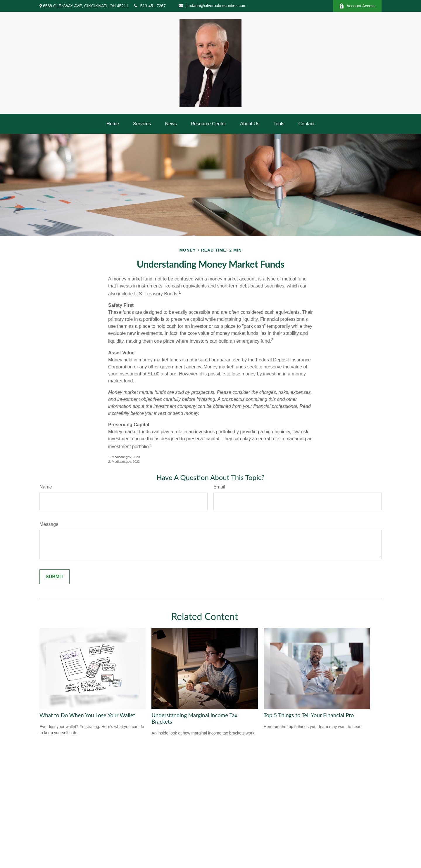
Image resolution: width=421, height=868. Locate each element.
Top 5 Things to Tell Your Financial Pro (309, 715)
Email (219, 487)
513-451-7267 (150, 6)
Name (46, 487)
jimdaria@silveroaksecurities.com (213, 6)
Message (49, 524)
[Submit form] (55, 577)
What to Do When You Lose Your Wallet (87, 715)
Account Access (357, 6)
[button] (113, 124)
